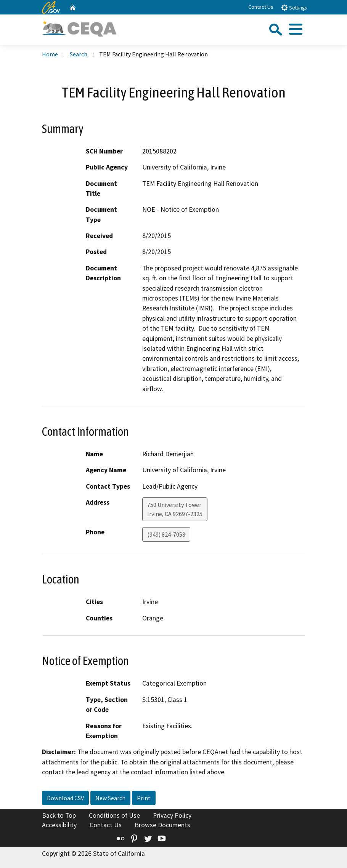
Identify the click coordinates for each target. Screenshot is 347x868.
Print (144, 798)
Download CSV (65, 798)
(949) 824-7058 (166, 534)
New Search (110, 798)
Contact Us (261, 7)
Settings (294, 7)
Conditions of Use (114, 815)
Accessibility (59, 825)
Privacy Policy (172, 815)
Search (79, 54)
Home (50, 54)
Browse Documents (162, 825)
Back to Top (59, 815)
